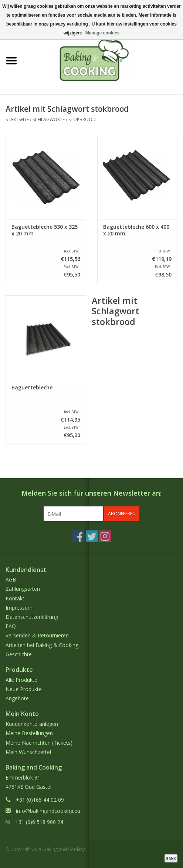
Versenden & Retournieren (37, 635)
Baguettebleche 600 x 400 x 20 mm (136, 230)
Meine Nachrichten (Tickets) (39, 743)
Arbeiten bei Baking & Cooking (42, 645)
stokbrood (82, 119)
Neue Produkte (24, 689)
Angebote (17, 698)
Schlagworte (49, 119)
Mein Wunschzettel (28, 752)
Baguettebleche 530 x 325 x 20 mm (45, 230)
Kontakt (15, 598)
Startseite (17, 119)
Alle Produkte (21, 680)
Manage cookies (103, 33)
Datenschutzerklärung (32, 617)
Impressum (19, 608)
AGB (11, 579)
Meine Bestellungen (29, 733)
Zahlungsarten (23, 589)
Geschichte (19, 654)
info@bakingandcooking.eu (48, 811)
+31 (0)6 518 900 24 (39, 822)
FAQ (11, 626)
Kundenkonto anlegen (32, 724)
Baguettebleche (32, 388)
